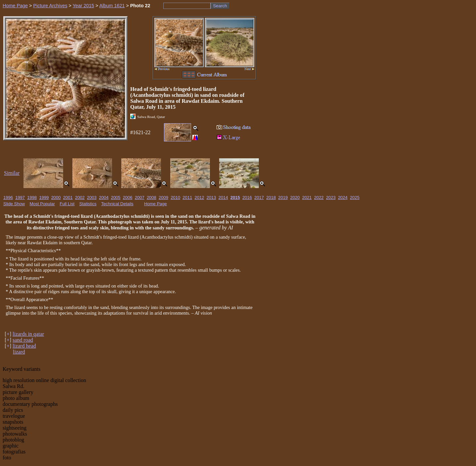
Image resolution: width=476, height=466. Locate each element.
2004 (104, 197)
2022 (319, 197)
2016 (247, 197)
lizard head (24, 346)
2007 (140, 197)
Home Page (15, 6)
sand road (23, 340)
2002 (80, 197)
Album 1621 (112, 6)
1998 (32, 197)
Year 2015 (83, 6)
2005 (116, 197)
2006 (128, 197)
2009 (163, 197)
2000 (56, 197)
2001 (68, 197)
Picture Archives (50, 6)
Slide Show (14, 204)
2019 (283, 197)
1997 (20, 197)
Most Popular (42, 204)
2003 (92, 197)
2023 (331, 197)
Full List (67, 204)
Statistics (88, 204)
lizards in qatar (28, 334)
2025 (355, 197)
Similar (12, 173)
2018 (271, 197)
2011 (187, 197)
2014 (223, 197)
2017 (259, 197)
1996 (8, 197)
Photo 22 (140, 6)
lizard (19, 352)
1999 (44, 197)
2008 (152, 197)
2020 (295, 197)
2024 (343, 197)
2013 (211, 197)
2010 (175, 197)
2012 (199, 197)
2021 (307, 197)
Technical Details (117, 204)
